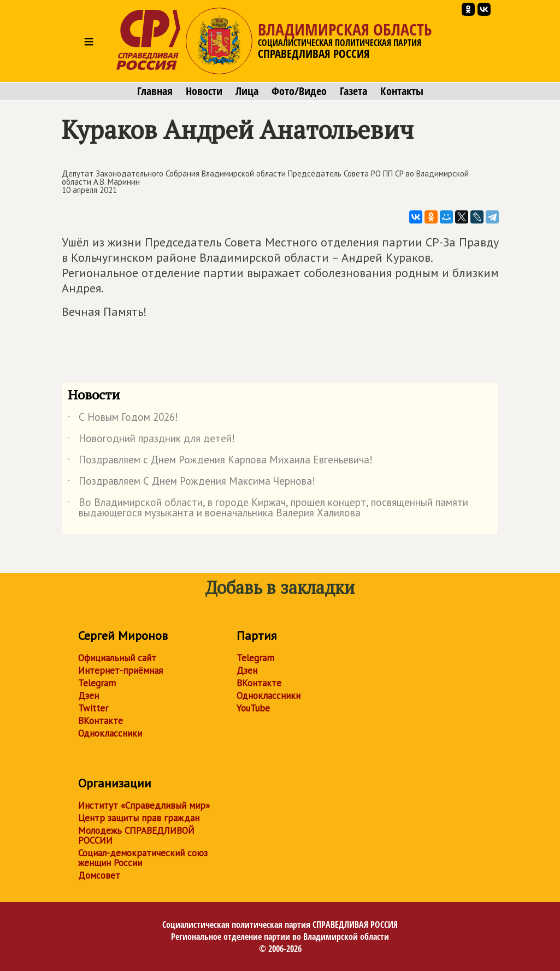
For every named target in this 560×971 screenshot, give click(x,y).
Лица (247, 91)
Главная (155, 91)
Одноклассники (110, 733)
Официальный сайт (117, 658)
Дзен (89, 696)
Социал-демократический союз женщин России (143, 858)
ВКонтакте (101, 721)
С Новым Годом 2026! (123, 419)
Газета (353, 91)
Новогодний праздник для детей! (151, 440)
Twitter (93, 708)
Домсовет (99, 875)
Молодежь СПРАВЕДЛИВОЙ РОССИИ (136, 835)
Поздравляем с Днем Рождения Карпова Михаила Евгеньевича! (220, 462)
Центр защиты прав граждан (139, 818)
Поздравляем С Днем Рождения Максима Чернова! (191, 483)
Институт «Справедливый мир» (144, 805)
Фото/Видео (299, 91)
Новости (204, 91)
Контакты (402, 91)
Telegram (97, 683)
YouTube (253, 708)
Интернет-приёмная (120, 670)
